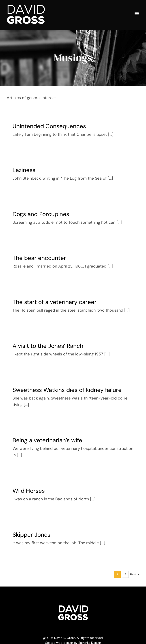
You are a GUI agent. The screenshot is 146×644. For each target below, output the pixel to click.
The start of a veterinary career (55, 302)
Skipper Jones (31, 535)
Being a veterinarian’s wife (47, 440)
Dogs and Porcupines (41, 214)
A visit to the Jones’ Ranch (48, 346)
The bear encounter (39, 258)
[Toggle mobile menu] (137, 14)
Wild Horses (29, 491)
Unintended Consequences (49, 126)
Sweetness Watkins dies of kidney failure (67, 390)
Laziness (24, 170)
